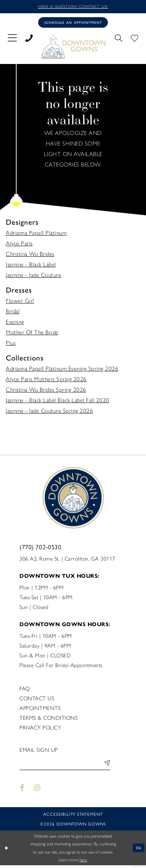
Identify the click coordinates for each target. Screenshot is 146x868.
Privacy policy (40, 729)
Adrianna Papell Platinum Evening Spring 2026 (62, 370)
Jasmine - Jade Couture (33, 277)
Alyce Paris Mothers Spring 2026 (46, 381)
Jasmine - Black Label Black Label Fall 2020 (58, 402)
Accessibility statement (73, 817)
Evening (15, 323)
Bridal (13, 313)
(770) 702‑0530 (40, 548)
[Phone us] (29, 39)
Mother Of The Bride (32, 334)
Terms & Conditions (48, 720)
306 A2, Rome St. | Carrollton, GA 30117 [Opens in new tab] (67, 560)
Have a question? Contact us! (73, 7)
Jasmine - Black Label (31, 266)
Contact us (37, 700)
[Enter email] (65, 766)
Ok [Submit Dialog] (138, 850)
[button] (12, 39)
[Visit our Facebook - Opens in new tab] (22, 791)
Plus (11, 344)
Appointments (40, 710)
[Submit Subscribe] (106, 766)
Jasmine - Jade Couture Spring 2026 (49, 412)
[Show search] (119, 39)
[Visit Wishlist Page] (135, 39)
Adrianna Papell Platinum (36, 234)
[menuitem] (12, 39)
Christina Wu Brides (30, 256)
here (83, 863)
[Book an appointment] (73, 23)
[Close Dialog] (7, 851)
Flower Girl (20, 302)
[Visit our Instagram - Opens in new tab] (37, 791)
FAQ (25, 690)
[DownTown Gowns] (73, 48)
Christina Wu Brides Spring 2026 (46, 391)
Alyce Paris (19, 245)
